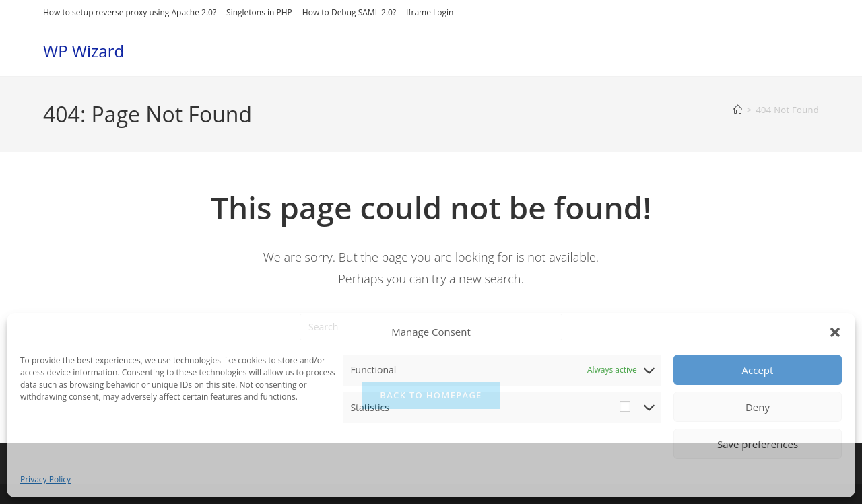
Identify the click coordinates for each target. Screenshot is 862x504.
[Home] (738, 110)
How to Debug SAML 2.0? (349, 12)
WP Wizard (84, 51)
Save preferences (758, 444)
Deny (758, 407)
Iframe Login (430, 12)
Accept (758, 370)
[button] (835, 332)
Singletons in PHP (259, 12)
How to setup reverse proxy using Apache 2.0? (130, 12)
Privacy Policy (45, 479)
